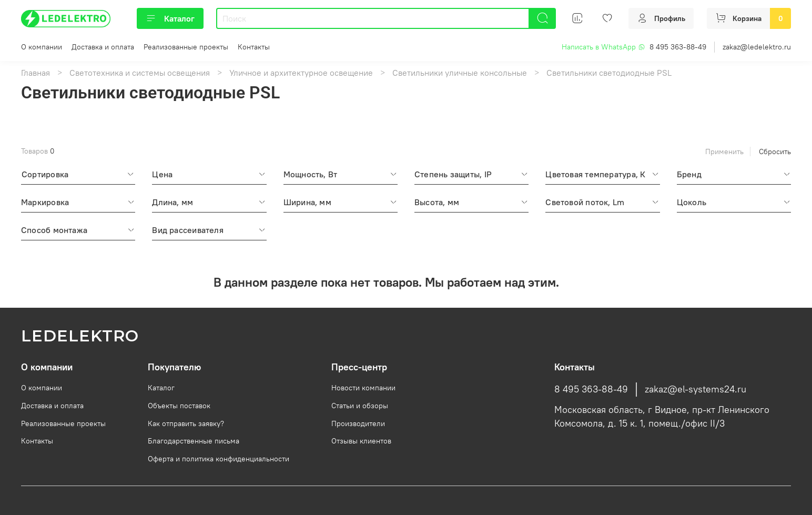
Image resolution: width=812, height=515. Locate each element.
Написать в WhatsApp (603, 47)
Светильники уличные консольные (460, 73)
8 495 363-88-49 (678, 47)
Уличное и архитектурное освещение (301, 73)
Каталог (170, 18)
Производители (358, 423)
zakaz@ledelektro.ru (757, 47)
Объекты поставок (179, 406)
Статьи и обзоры (360, 406)
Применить (724, 152)
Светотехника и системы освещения (140, 73)
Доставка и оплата (103, 47)
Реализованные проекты (186, 47)
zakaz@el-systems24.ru (696, 389)
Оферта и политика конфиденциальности (219, 459)
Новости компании (363, 388)
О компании (42, 47)
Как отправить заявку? (186, 423)
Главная (35, 73)
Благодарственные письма (194, 441)
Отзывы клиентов (361, 441)
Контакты (254, 47)
